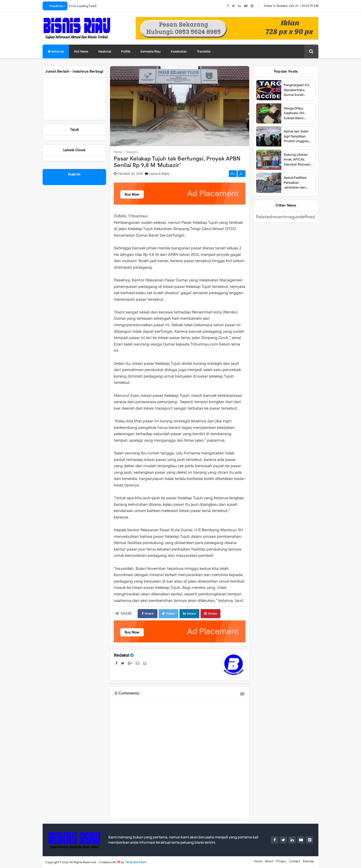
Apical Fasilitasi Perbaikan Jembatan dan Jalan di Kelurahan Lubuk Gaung (298, 183)
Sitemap (308, 861)
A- (242, 174)
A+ (233, 174)
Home (258, 861)
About (269, 861)
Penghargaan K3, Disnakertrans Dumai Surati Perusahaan (297, 90)
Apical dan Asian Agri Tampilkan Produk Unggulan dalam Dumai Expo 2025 (298, 136)
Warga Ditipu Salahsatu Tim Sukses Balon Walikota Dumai (296, 113)
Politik (126, 51)
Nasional (105, 51)
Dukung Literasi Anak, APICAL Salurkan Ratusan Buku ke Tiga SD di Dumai (297, 160)
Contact (294, 861)
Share (148, 614)
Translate (204, 51)
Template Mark (136, 862)
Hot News (81, 51)
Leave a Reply (159, 174)
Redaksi (121, 655)
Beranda (56, 51)
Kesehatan (179, 51)
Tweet (168, 614)
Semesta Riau (151, 51)
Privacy (281, 861)
